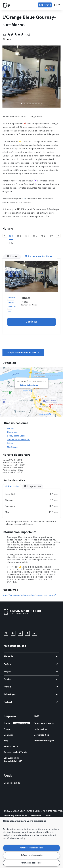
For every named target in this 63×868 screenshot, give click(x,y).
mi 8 (43, 236)
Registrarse (45, 5)
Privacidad (36, 816)
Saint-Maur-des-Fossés (18, 440)
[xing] (34, 633)
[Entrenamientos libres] (39, 256)
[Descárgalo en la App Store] (14, 624)
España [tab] (31, 679)
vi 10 (11, 243)
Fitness (25, 298)
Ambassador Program (44, 741)
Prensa (7, 729)
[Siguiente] (58, 236)
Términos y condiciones (15, 816)
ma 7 (35, 236)
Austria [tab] (31, 664)
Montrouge (12, 447)
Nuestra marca (11, 746)
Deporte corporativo (44, 723)
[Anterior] (5, 236)
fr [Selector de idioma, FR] (57, 5)
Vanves (10, 428)
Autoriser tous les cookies (32, 848)
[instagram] (6, 633)
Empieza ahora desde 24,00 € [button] (23, 353)
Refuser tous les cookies (32, 855)
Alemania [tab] (31, 656)
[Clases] (12, 256)
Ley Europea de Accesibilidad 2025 (13, 760)
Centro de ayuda (12, 783)
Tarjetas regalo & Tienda (15, 752)
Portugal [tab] (31, 702)
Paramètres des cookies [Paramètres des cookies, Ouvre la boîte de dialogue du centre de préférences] (32, 863)
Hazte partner (41, 729)
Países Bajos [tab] (31, 694)
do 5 (19, 236)
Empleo (7, 723)
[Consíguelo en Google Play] (37, 624)
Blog (6, 741)
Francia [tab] (31, 687)
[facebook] (27, 633)
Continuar (31, 322)
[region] (31, 842)
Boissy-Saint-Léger (16, 436)
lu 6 (27, 236)
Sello (48, 816)
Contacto (8, 735)
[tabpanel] (31, 503)
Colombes (12, 432)
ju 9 (51, 236)
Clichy (10, 443)
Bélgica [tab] (31, 672)
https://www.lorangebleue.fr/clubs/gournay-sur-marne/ (29, 595)
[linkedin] (13, 633)
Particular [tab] (12, 486)
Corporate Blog (41, 735)
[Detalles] (31, 277)
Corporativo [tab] (32, 486)
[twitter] (20, 633)
